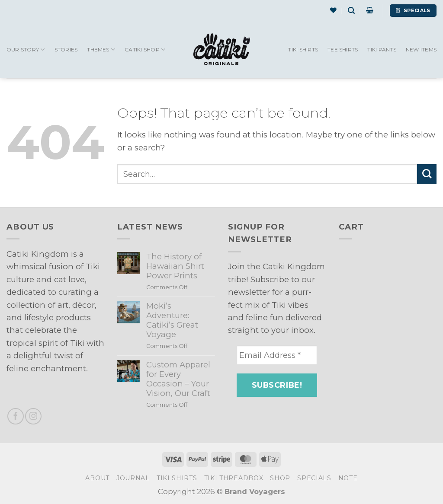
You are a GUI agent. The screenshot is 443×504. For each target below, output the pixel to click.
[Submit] (427, 174)
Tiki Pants (382, 49)
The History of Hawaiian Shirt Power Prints (175, 266)
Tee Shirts (343, 49)
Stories (66, 49)
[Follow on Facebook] (16, 416)
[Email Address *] (277, 355)
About (97, 478)
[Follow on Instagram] (33, 416)
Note (348, 478)
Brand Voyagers (255, 491)
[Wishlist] (333, 10)
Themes (101, 49)
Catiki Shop (145, 49)
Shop (280, 478)
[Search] (351, 11)
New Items (421, 49)
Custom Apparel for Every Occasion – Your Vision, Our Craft (178, 379)
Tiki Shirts (303, 49)
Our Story (26, 49)
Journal (133, 478)
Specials (314, 478)
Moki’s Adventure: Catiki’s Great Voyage (172, 320)
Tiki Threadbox (234, 478)
